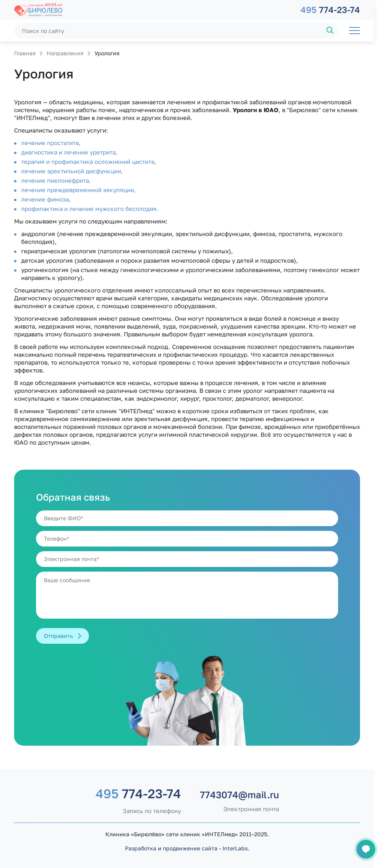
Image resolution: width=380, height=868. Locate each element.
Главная (25, 53)
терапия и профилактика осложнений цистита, (89, 162)
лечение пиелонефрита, (56, 180)
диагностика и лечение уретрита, (69, 152)
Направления (65, 53)
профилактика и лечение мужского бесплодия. (90, 209)
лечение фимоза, (46, 199)
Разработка (141, 848)
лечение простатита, (51, 143)
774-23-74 (330, 10)
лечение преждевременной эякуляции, (79, 190)
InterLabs (235, 848)
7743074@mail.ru (239, 795)
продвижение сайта (190, 848)
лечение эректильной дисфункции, (72, 171)
